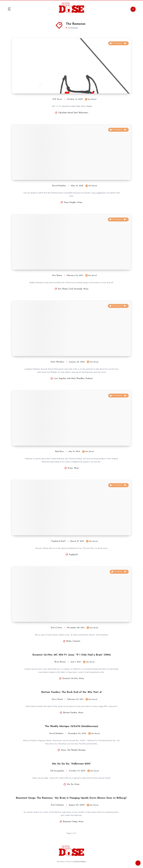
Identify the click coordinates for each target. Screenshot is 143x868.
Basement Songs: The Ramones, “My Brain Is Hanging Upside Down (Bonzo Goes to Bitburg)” (71, 798)
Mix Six (70, 784)
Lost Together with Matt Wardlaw (69, 379)
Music (80, 203)
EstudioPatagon (80, 862)
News (76, 468)
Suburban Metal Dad (68, 113)
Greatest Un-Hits (70, 679)
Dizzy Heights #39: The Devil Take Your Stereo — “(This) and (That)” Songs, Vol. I (48, 171)
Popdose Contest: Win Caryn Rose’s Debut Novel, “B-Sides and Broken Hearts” (50, 613)
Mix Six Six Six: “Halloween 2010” (72, 764)
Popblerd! (73, 555)
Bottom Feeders (70, 713)
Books (69, 641)
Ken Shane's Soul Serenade (70, 289)
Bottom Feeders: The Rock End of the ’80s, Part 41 (71, 692)
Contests (76, 641)
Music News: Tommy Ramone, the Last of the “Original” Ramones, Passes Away (46, 436)
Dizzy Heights (70, 203)
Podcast (89, 379)
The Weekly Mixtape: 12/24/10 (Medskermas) (71, 726)
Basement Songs (70, 822)
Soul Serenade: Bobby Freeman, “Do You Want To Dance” (48, 260)
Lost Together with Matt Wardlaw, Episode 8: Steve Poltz (49, 347)
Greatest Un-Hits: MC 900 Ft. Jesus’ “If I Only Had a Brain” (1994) (71, 655)
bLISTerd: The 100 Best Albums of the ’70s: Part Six (49, 528)
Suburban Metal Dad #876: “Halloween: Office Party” (46, 84)
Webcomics (83, 113)
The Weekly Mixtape (76, 750)
